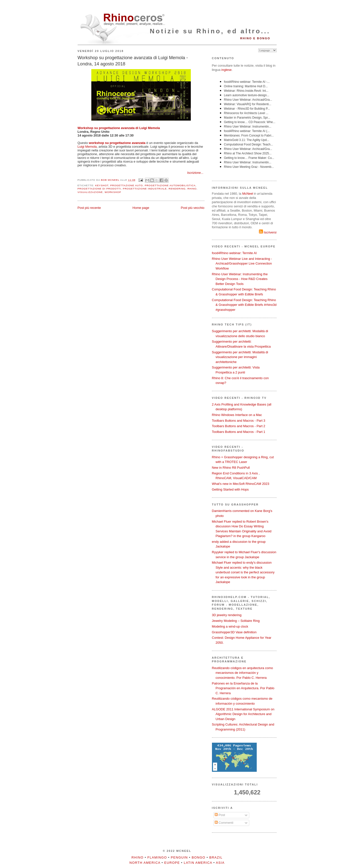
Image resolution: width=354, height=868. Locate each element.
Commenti (224, 823)
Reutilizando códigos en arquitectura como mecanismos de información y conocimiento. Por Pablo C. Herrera (243, 673)
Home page (141, 208)
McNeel (248, 194)
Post (220, 815)
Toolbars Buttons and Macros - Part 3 (239, 421)
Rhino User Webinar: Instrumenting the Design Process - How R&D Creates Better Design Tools (240, 279)
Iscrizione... (195, 173)
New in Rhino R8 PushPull (231, 468)
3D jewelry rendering (227, 615)
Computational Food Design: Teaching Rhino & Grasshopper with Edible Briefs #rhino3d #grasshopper (244, 305)
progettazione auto (126, 185)
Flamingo (157, 857)
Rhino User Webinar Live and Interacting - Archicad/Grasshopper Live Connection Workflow (242, 264)
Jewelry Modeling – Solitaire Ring (236, 621)
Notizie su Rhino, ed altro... (210, 31)
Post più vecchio (193, 208)
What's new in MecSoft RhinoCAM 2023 (241, 484)
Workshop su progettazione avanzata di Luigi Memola (119, 128)
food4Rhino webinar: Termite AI (234, 253)
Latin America (198, 863)
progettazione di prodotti (99, 189)
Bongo (199, 857)
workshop (113, 192)
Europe (172, 863)
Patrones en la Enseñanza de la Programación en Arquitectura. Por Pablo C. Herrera (243, 688)
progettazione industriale (145, 189)
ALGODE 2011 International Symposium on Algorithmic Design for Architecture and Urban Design (243, 714)
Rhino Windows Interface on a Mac (237, 415)
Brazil (216, 857)
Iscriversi (268, 232)
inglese (227, 70)
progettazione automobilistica (170, 185)
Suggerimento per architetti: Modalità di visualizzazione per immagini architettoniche (240, 357)
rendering (177, 189)
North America (145, 863)
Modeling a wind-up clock (230, 626)
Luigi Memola (87, 147)
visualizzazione (90, 192)
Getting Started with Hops (230, 489)
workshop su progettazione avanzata (117, 143)
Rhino (192, 189)
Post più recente (89, 208)
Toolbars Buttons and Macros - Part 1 (239, 432)
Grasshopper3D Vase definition (234, 632)
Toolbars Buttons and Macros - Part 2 (239, 426)
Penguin (179, 857)
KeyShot (102, 185)
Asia (220, 863)
